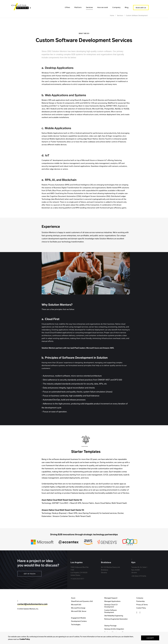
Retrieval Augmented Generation (116, 619)
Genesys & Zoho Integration (114, 629)
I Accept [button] (150, 638)
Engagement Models (78, 618)
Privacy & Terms (142, 605)
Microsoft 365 (76, 605)
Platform (78, 7)
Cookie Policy (141, 608)
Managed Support (111, 598)
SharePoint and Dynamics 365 (82, 601)
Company (116, 7)
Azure (73, 598)
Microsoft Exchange (78, 608)
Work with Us (141, 8)
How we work (103, 7)
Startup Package (110, 626)
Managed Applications (112, 601)
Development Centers (79, 621)
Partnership (141, 601)
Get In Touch (30, 574)
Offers (67, 7)
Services (89, 7)
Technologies (76, 625)
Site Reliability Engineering (114, 616)
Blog (127, 7)
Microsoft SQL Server (79, 611)
